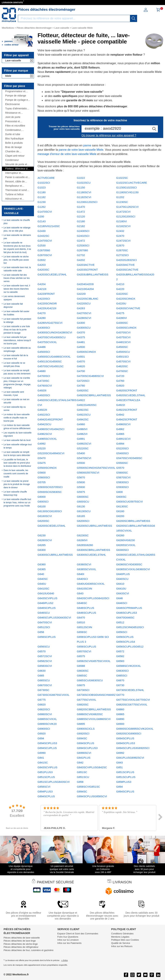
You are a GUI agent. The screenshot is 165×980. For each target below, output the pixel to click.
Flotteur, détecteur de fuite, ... (17, 169)
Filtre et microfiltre (15, 126)
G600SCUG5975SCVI (129, 502)
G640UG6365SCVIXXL (91, 584)
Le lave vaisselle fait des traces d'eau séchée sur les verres (17, 278)
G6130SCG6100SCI (50, 511)
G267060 (82, 250)
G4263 (81, 308)
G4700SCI (44, 376)
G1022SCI (44, 183)
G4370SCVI (123, 332)
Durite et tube (13, 134)
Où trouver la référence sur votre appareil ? (109, 135)
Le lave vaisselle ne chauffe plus (17, 222)
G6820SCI (44, 709)
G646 (120, 598)
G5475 (42, 463)
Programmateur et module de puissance (17, 91)
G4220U (121, 303)
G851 (120, 767)
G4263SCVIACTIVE (128, 308)
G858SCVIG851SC (88, 787)
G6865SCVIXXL (47, 719)
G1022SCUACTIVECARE (132, 183)
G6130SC (122, 506)
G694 (41, 738)
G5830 (81, 482)
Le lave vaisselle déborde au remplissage (17, 350)
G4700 (81, 371)
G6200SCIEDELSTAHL (51, 526)
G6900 (120, 724)
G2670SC (122, 250)
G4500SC (122, 347)
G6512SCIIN (84, 627)
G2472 (81, 241)
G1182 (42, 197)
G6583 (120, 661)
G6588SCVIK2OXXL (129, 666)
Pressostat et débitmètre (13, 121)
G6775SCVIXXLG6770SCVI (133, 700)
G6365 (42, 569)
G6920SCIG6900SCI (129, 733)
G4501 (81, 357)
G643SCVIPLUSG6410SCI (93, 598)
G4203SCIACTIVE (127, 270)
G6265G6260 (85, 545)
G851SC (82, 772)
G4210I (42, 289)
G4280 (42, 318)
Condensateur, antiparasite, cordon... (17, 130)
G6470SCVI (45, 622)
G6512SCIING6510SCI (130, 627)
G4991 (81, 439)
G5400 (81, 453)
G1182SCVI (84, 197)
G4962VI (82, 434)
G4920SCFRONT (127, 390)
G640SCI (82, 579)
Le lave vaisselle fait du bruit (17, 440)
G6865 (120, 714)
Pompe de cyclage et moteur (17, 100)
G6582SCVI (45, 661)
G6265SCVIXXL (126, 545)
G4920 (120, 386)
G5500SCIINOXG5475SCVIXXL (96, 468)
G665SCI (122, 675)
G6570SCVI (84, 651)
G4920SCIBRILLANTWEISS (94, 395)
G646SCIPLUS (47, 608)
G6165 (81, 516)
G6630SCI (122, 671)
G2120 (81, 216)
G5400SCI (122, 453)
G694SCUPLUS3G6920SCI (133, 748)
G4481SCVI (123, 342)
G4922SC (83, 410)
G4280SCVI (84, 318)
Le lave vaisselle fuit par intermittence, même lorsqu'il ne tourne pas (17, 340)
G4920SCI (44, 395)
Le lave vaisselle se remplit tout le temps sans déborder (17, 454)
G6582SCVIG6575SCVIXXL (94, 661)
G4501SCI (122, 357)
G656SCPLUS (125, 637)
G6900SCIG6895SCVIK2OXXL (135, 729)
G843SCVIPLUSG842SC (92, 767)
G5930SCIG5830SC (50, 492)
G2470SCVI (45, 241)
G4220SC (122, 294)
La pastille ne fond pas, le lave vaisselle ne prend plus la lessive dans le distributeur (17, 463)
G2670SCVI (45, 255)
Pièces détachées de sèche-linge (21, 944)
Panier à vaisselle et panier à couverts (16, 177)
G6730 (120, 685)
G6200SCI (83, 521)
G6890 (120, 719)
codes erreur (12, 45)
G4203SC (43, 270)
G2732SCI (122, 255)
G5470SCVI (84, 458)
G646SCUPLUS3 (127, 613)
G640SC (43, 579)
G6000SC (83, 497)
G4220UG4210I (47, 308)
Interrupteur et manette (13, 173)
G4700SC (122, 371)
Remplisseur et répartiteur (13, 186)
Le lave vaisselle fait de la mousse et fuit (16, 357)
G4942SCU (44, 424)
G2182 (81, 226)
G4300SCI (44, 328)
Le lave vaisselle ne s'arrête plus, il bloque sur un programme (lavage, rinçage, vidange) (17, 383)
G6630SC (83, 671)
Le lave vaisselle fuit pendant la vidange (17, 321)
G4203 (42, 265)
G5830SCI (122, 482)
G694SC (82, 738)
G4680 (42, 371)
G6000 (42, 497)
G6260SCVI (45, 540)
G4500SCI (44, 352)
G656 (41, 632)
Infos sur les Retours (122, 946)
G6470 (81, 618)
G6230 (42, 535)
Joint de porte (13, 117)
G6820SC (83, 704)
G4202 (81, 260)
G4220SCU (84, 303)
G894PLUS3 (45, 791)
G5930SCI (122, 487)
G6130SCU (84, 511)
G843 (120, 762)
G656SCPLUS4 (126, 642)
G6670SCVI (45, 685)
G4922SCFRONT (127, 410)
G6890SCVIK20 (47, 724)
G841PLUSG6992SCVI (130, 758)
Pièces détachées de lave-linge (20, 941)
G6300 (42, 550)
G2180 (81, 221)
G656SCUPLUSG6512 (130, 647)
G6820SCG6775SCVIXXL (132, 704)
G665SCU (44, 680)
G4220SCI (44, 299)
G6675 (81, 685)
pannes (9, 41)
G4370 (81, 332)
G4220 (120, 289)
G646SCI (122, 603)
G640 (41, 574)
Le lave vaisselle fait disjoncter (13, 305)
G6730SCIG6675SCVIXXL (53, 695)
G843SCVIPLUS (47, 767)
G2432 (120, 231)
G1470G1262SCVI (127, 207)
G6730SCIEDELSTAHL (130, 690)
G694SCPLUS (86, 743)
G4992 (42, 444)
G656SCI (122, 632)
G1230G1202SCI (87, 202)
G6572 (120, 651)
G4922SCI (44, 415)
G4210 (120, 284)
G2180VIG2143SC (49, 226)
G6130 (81, 506)
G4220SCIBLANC (88, 299)
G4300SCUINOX (126, 328)
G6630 (42, 671)
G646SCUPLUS (87, 613)
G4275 (120, 313)
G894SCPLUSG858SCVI (92, 796)
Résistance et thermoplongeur (14, 113)
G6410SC (43, 589)
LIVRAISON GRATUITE (12, 3)
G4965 (120, 434)
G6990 (42, 753)
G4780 (81, 386)
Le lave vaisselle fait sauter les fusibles (16, 313)
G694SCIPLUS (125, 738)
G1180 (42, 192)
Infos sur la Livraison (68, 940)
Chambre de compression (12, 151)
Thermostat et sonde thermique (17, 190)
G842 (80, 762)
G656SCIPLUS (47, 637)
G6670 (120, 680)
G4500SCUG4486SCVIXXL (54, 357)
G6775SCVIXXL (87, 700)
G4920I (42, 390)
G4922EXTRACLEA (128, 400)
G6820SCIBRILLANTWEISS (94, 709)
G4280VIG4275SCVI (50, 323)
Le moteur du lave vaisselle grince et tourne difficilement (17, 427)
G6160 (120, 511)
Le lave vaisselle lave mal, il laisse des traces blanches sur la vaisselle (17, 289)
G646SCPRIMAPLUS (129, 608)
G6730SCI (83, 690)
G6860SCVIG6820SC (90, 714)
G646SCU (44, 613)
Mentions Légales (120, 937)
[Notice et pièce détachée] (9, 15)
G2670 (120, 245)
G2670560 (44, 250)
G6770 (120, 695)
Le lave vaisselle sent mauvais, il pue (14, 394)
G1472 (81, 212)
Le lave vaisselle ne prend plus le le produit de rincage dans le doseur (17, 484)
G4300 (81, 323)
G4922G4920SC (87, 405)
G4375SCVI (123, 337)
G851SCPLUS (46, 777)
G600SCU (83, 502)
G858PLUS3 (124, 782)
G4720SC (43, 381)
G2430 (42, 231)
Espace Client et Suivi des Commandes (78, 934)
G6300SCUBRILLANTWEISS (55, 555)
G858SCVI (44, 787)
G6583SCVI (45, 666)
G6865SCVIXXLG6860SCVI (94, 719)
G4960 (81, 424)
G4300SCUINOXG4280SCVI (55, 332)
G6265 (42, 545)
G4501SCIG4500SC (50, 361)
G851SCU (83, 777)
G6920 (42, 733)
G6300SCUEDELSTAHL (91, 555)
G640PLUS (123, 574)
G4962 (120, 429)
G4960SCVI (123, 424)
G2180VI (121, 221)
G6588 (81, 666)
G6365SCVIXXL (87, 569)
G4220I (81, 294)
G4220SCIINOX (126, 299)
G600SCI (43, 502)
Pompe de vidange (16, 96)
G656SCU (44, 647)
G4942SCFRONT (127, 419)
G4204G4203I (85, 284)
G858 (80, 782)
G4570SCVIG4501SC (51, 366)
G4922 (81, 400)
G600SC (121, 497)
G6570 (42, 651)
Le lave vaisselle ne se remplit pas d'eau (14, 365)
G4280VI (121, 318)
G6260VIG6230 (125, 540)
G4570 (81, 361)
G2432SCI (83, 236)
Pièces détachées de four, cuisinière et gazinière (29, 950)
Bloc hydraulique (14, 139)
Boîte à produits (14, 143)
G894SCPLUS (46, 796)
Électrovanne (13, 104)
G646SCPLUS (86, 608)
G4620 (81, 366)
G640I (81, 574)
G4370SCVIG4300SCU (52, 337)
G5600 (42, 473)
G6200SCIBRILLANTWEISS (133, 521)
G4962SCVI (45, 434)
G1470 (81, 207)
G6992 (120, 753)
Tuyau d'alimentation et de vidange (17, 109)
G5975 (81, 492)
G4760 (120, 381)
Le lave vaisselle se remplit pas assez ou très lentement (17, 372)
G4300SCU (84, 328)
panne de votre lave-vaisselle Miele (81, 150)
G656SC (82, 632)
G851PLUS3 (45, 772)
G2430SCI (83, 231)
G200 (41, 216)
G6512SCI (44, 627)
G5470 (42, 458)
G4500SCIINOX (86, 352)
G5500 (81, 463)
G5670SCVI (123, 477)
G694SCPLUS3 (126, 743)
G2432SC (43, 236)
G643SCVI (123, 593)
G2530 (42, 245)
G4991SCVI (123, 439)
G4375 (81, 337)
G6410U (121, 589)
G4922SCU (84, 415)
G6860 (120, 709)
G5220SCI (122, 448)
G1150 (81, 187)
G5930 (81, 487)
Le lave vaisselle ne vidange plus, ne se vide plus (17, 229)
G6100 (42, 506)
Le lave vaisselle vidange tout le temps (18, 446)
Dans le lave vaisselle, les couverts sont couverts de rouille (16, 474)
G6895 (81, 724)
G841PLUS (84, 758)
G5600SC (122, 473)
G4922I (121, 405)
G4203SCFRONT (87, 270)
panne (87, 145)
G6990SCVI (84, 753)
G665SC (82, 675)
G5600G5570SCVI (88, 473)
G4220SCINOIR (47, 303)
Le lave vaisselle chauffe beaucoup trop (15, 493)
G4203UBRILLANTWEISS (93, 274)
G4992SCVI (84, 444)
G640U (42, 584)
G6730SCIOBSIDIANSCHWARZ (96, 695)
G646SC (82, 603)
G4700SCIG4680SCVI (90, 376)
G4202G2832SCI (126, 260)
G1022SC (122, 178)
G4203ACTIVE (86, 265)
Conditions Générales (122, 934)
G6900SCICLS (86, 729)
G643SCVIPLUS (47, 598)
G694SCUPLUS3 (87, 748)
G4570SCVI (123, 361)
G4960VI (82, 429)
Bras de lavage (13, 147)
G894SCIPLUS (125, 791)
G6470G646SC (125, 618)
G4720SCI (83, 381)
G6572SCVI (45, 656)
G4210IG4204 (85, 289)
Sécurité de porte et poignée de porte (16, 164)
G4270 (42, 313)
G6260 (120, 535)
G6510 (81, 622)
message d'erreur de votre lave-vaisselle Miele (67, 154)
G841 (41, 758)
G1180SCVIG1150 (127, 192)
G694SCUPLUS (47, 748)
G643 (80, 593)
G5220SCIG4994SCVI (51, 453)
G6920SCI (83, 733)
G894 (120, 787)
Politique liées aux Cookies (125, 940)
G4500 (81, 347)
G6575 (81, 656)
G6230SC (83, 535)
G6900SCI (44, 729)
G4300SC (122, 323)
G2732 (81, 255)
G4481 (81, 342)
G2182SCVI (123, 226)
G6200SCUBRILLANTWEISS (94, 526)
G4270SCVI (84, 313)
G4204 (42, 284)
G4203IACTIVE (125, 265)
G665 (41, 675)
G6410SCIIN (84, 589)
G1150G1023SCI (126, 187)
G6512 (120, 622)
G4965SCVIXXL (47, 439)
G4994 (120, 444)
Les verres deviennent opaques (14, 298)
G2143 (42, 221)
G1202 (120, 197)
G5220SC (83, 448)
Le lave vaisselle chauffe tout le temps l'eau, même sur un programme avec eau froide (17, 503)
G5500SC (122, 463)
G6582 (120, 656)
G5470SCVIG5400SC (129, 458)
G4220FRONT (46, 294)
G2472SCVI (123, 241)
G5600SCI (44, 477)
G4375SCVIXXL (47, 342)
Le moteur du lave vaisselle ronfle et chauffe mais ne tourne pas (17, 418)
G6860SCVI (45, 714)
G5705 (42, 482)
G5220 (42, 448)
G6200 (120, 516)
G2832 (42, 260)
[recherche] (134, 18)
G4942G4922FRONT (50, 419)
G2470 (120, 236)
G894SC (82, 791)
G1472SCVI (123, 212)
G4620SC (122, 366)
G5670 (81, 477)
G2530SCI (83, 245)
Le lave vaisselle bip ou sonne (15, 409)
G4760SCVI (45, 386)
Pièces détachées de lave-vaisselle (22, 938)
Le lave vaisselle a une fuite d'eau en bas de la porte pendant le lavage (17, 330)
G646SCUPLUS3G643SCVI (54, 618)
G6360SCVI (84, 564)
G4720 (120, 376)
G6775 (42, 700)
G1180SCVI (84, 192)
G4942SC (83, 419)
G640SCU (122, 579)
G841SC (43, 762)
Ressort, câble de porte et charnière (15, 182)
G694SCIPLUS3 (47, 743)
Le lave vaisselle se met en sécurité (16, 401)
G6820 (42, 704)
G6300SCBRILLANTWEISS (93, 550)
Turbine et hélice (14, 194)
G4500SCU (123, 352)
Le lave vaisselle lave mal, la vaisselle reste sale (17, 269)
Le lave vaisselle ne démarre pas (17, 237)
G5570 (120, 468)
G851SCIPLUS (125, 772)
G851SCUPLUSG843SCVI (54, 782)
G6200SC (43, 521)
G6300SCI (122, 550)
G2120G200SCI (126, 216)
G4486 (42, 347)
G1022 (81, 178)
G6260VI (82, 540)
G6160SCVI (45, 516)
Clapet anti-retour (15, 156)
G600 (120, 492)
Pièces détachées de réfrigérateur (21, 947)
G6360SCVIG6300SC (129, 564)
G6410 (120, 584)
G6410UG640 (46, 593)
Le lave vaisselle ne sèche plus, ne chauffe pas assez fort (16, 260)
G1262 (42, 207)
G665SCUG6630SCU (90, 680)
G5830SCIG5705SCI (50, 487)
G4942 (120, 415)
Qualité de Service (121, 943)
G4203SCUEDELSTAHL (52, 274)
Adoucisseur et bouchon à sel (13, 199)
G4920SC (83, 390)
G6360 (42, 564)
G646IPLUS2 (45, 603)
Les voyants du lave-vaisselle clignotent (18, 434)
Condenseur (12, 160)
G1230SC (122, 202)
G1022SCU (84, 183)
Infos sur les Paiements (69, 943)
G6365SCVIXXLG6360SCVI (133, 569)
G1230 (42, 202)
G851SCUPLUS (126, 777)
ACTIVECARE (46, 178)
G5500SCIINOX (47, 468)
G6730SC (43, 690)
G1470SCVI (45, 212)
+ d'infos (64, 960)
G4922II (42, 410)
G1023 (42, 187)
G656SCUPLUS (87, 647)
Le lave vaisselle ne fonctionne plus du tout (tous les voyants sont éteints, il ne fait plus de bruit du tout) (17, 248)
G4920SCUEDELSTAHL (131, 395)
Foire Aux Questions (68, 937)
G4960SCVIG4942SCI (51, 429)
